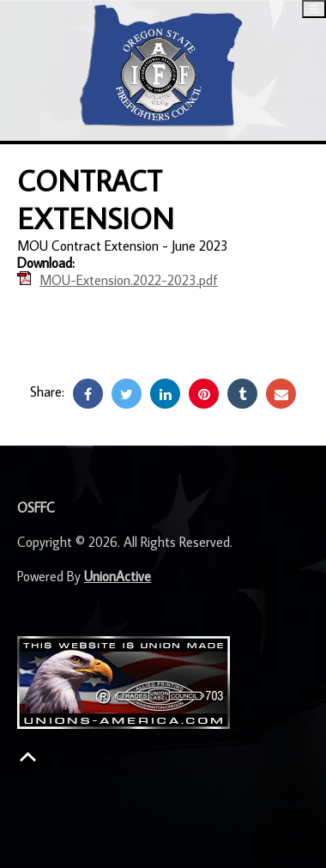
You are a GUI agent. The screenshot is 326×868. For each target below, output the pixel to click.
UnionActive (118, 576)
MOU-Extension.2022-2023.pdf (129, 280)
